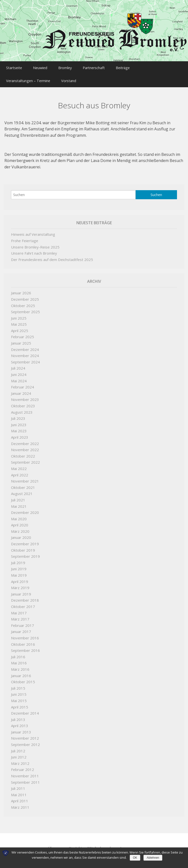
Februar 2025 (23, 333)
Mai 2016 (19, 659)
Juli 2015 (18, 684)
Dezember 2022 (25, 440)
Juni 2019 (19, 565)
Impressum (130, 844)
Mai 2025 (19, 320)
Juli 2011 (18, 784)
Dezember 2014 (25, 709)
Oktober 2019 (23, 546)
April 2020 (20, 521)
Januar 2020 (21, 533)
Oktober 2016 (23, 640)
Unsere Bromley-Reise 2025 (35, 243)
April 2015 (20, 703)
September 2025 (25, 308)
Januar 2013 (21, 728)
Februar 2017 (23, 621)
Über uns (56, 844)
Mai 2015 (19, 697)
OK (135, 858)
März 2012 (20, 759)
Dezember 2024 (25, 346)
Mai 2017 (19, 609)
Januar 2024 (21, 389)
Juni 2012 (19, 753)
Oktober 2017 (23, 603)
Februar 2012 (23, 766)
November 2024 (25, 352)
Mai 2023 (19, 427)
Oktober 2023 (23, 402)
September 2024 (25, 358)
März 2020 (20, 527)
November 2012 (25, 734)
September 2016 (25, 646)
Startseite (15, 67)
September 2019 (25, 552)
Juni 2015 (19, 690)
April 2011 (20, 797)
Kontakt (75, 844)
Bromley (74, 67)
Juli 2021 (18, 496)
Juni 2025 (19, 314)
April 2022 (20, 471)
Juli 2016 (18, 653)
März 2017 (20, 615)
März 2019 (20, 584)
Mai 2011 (19, 791)
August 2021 (22, 490)
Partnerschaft (106, 67)
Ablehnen (153, 858)
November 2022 (25, 446)
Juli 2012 (18, 747)
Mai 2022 (19, 465)
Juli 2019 (18, 559)
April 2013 (20, 722)
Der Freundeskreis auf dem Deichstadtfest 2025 (52, 256)
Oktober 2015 (23, 678)
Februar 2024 (23, 383)
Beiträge (139, 67)
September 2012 (25, 741)
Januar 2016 (21, 672)
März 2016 (20, 665)
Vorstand (74, 78)
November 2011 (25, 772)
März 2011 (20, 803)
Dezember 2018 (25, 596)
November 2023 (25, 396)
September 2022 (25, 458)
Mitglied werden (101, 844)
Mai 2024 (19, 377)
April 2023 (20, 433)
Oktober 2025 (23, 302)
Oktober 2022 (23, 452)
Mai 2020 (19, 515)
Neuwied (45, 67)
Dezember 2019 (25, 540)
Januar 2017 (21, 628)
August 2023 (22, 408)
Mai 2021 (19, 502)
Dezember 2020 (25, 508)
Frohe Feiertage (25, 237)
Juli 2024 (18, 364)
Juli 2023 (18, 414)
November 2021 (25, 477)
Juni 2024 (19, 371)
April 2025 (20, 327)
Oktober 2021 (23, 484)
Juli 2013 (18, 716)
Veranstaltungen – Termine (29, 78)
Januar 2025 (21, 339)
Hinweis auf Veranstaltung (33, 230)
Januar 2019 (21, 590)
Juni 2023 (19, 421)
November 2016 (25, 634)
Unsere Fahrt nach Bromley (34, 249)
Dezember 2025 (25, 295)
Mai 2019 (19, 571)
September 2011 (25, 778)
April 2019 (20, 578)
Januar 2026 (21, 289)
